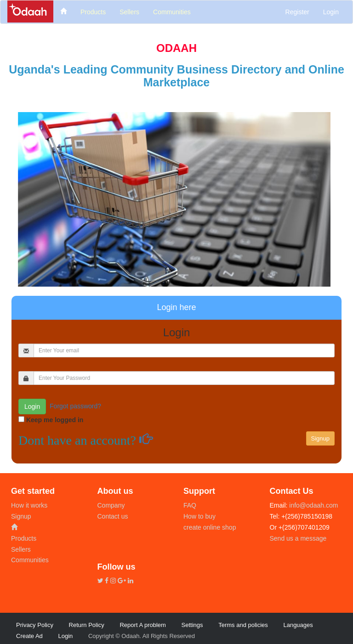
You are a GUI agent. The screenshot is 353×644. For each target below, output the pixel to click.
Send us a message (298, 538)
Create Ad (29, 636)
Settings (192, 625)
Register (297, 12)
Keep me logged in (55, 420)
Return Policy (87, 625)
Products (24, 538)
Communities (30, 560)
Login (331, 12)
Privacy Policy (35, 625)
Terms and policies (243, 625)
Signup (21, 516)
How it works (29, 505)
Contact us (113, 516)
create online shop (210, 527)
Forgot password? (75, 406)
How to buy (199, 516)
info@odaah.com (313, 505)
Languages (298, 625)
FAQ (190, 505)
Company (111, 505)
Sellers (21, 549)
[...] (184, 350)
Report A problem (142, 625)
